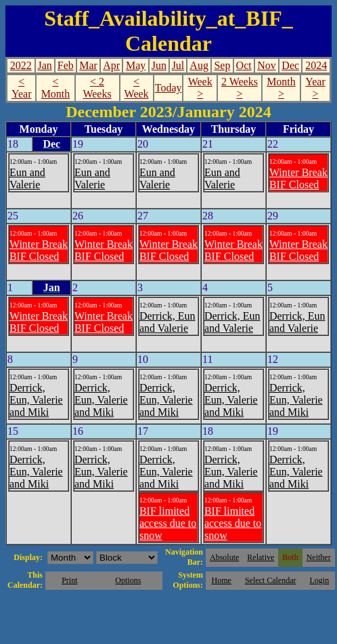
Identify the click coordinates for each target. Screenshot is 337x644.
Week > (200, 88)
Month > (281, 88)
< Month (56, 88)
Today (168, 88)
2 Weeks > (240, 88)
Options (128, 580)
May (136, 65)
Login (319, 580)
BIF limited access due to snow (168, 523)
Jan (44, 65)
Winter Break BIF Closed (298, 178)
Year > (315, 88)
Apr (111, 65)
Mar (88, 65)
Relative (261, 557)
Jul (178, 65)
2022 (21, 65)
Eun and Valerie (27, 178)
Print (69, 580)
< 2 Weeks (97, 88)
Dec (290, 65)
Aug (199, 65)
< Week (137, 88)
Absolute (224, 557)
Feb (66, 65)
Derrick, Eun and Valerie (167, 322)
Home (222, 580)
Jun (159, 65)
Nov (267, 65)
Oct (244, 65)
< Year (21, 88)
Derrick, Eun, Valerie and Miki (36, 400)
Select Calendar (271, 580)
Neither (319, 557)
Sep (222, 65)
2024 (316, 65)
